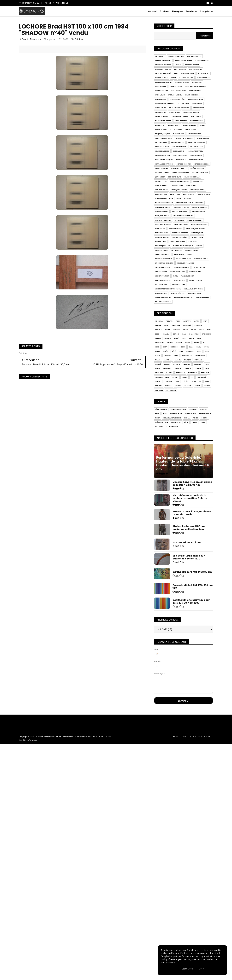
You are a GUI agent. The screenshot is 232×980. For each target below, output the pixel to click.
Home (176, 736)
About (48, 3)
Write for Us (62, 3)
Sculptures (207, 11)
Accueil (153, 11)
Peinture (79, 39)
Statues (165, 11)
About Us (187, 736)
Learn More (187, 969)
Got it (202, 969)
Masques (178, 11)
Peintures (192, 11)
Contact (210, 736)
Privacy (199, 736)
